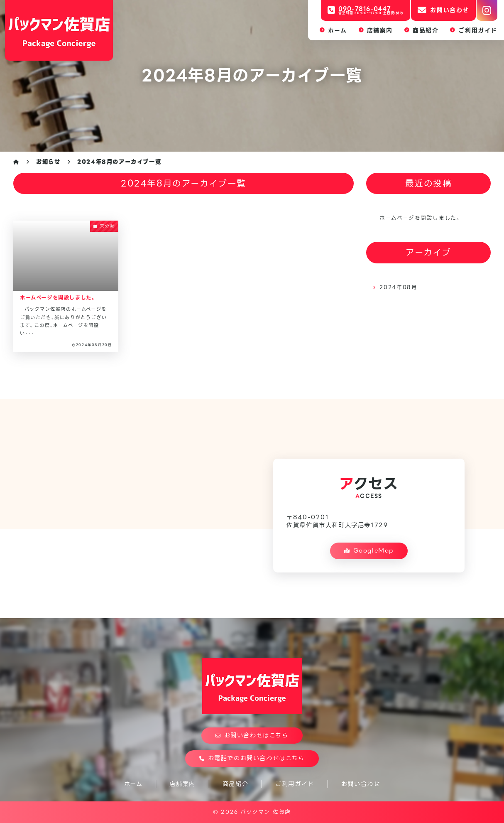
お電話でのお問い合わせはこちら (252, 758)
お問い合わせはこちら (252, 735)
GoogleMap (369, 550)
